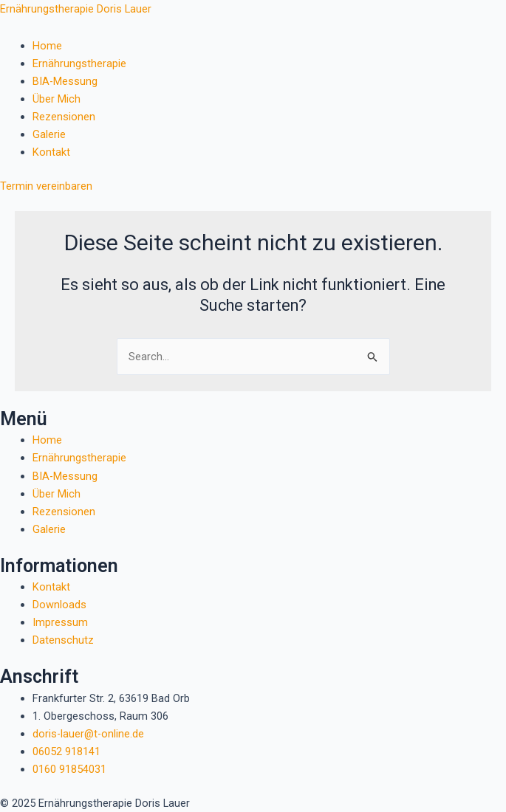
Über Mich (57, 99)
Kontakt (51, 152)
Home (47, 46)
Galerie (49, 134)
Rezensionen (64, 117)
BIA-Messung (65, 81)
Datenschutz (63, 640)
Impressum (60, 622)
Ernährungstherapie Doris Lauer (76, 9)
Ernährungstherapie (79, 63)
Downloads (59, 605)
